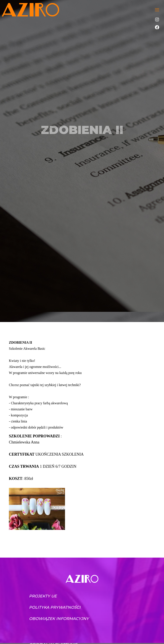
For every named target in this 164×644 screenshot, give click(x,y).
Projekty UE (43, 596)
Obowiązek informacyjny (59, 619)
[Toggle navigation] (157, 10)
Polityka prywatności (55, 607)
